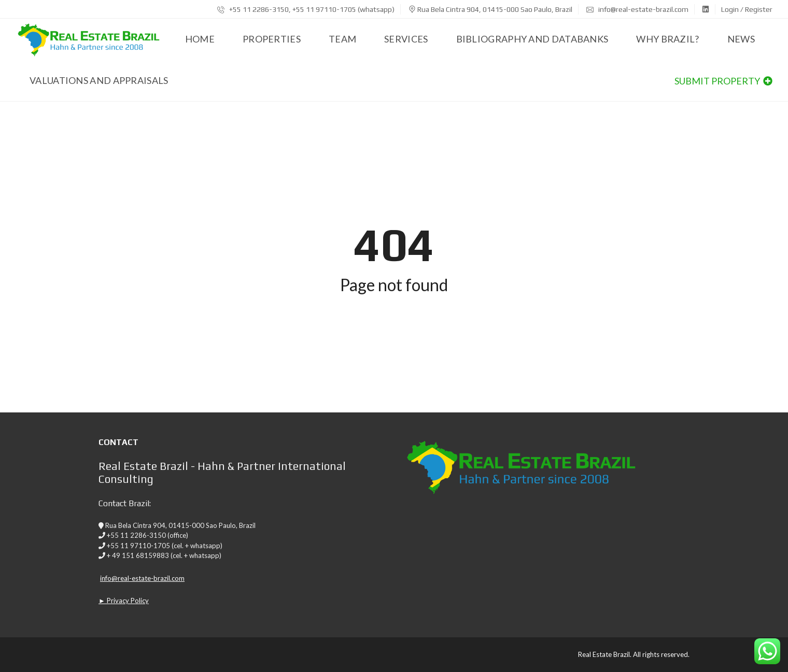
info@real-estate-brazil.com (637, 9)
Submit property (723, 81)
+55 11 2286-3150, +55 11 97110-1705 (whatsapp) (306, 9)
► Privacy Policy (124, 600)
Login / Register (747, 9)
